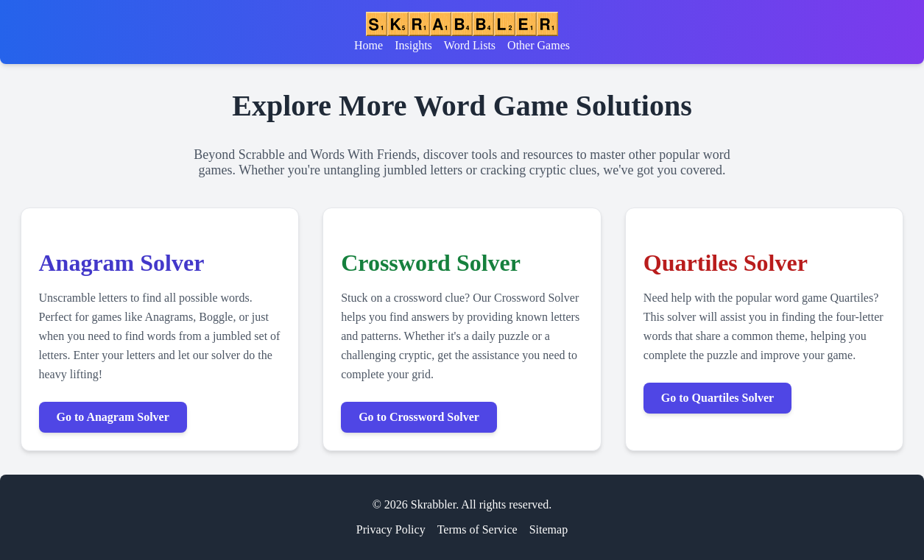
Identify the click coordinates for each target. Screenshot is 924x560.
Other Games (539, 45)
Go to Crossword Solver (419, 417)
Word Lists (470, 45)
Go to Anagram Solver (113, 417)
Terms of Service (477, 529)
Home (368, 45)
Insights (413, 45)
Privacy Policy (391, 529)
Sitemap (549, 529)
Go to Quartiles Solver (717, 398)
